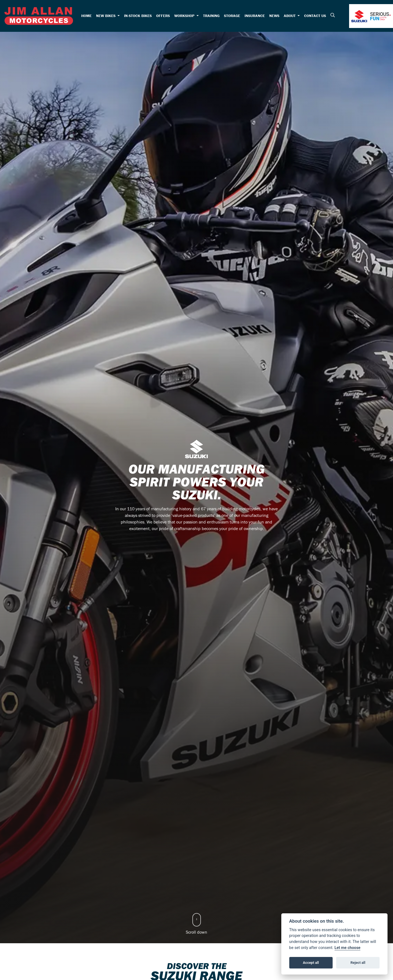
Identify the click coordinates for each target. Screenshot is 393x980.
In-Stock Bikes (138, 16)
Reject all (358, 963)
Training (211, 16)
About (290, 16)
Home (86, 16)
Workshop (185, 16)
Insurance (255, 16)
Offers (163, 16)
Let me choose (348, 948)
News (274, 16)
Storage (232, 16)
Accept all (311, 963)
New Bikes (106, 16)
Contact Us (315, 16)
